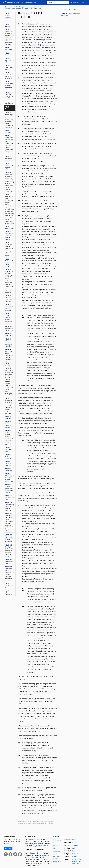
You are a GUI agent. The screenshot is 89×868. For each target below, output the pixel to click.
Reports (55, 854)
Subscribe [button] (8, 848)
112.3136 (10, 182)
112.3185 (9, 343)
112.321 (9, 67)
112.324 (9, 85)
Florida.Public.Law (15, 3)
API (54, 848)
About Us (55, 846)
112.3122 (9, 120)
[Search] (58, 3)
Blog (54, 843)
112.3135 (10, 166)
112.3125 (9, 158)
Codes (74, 840)
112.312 (8, 25)
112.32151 (9, 573)
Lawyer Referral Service (40, 846)
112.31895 (9, 551)
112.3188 (10, 382)
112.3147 (8, 265)
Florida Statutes (31, 3)
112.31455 (10, 522)
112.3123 (8, 132)
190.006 (27, 99)
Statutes (10, 7)
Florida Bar (31, 839)
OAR (74, 854)
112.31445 (10, 498)
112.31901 (9, 561)
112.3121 (8, 108)
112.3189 (10, 406)
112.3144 (9, 235)
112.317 (8, 54)
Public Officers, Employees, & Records (25, 7)
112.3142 (10, 209)
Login (83, 3)
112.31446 (10, 507)
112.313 (9, 37)
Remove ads (75, 3)
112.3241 (9, 470)
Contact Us (56, 851)
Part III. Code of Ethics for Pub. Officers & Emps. (20, 9)
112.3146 (9, 260)
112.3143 (10, 227)
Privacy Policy (57, 862)
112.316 (9, 49)
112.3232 (8, 463)
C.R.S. (74, 843)
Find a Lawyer (57, 840)
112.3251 (10, 478)
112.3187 (9, 357)
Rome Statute (77, 859)
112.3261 (9, 489)
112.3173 (10, 322)
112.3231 (8, 456)
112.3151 (9, 307)
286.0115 (36, 45)
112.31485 (9, 538)
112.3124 (9, 144)
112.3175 (8, 335)
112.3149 (10, 298)
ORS (77, 854)
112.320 (10, 60)
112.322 (9, 75)
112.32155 (10, 589)
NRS (74, 848)
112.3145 (9, 249)
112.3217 (9, 449)
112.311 (9, 17)
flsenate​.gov (64, 15)
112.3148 (9, 281)
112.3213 (8, 425)
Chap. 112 (40, 7)
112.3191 (8, 418)
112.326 (9, 98)
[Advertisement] (72, 31)
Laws (74, 851)
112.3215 (9, 437)
